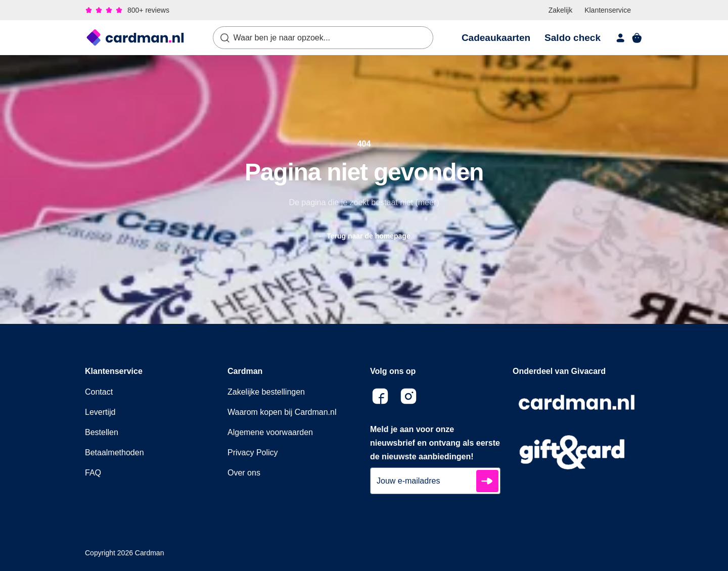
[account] (621, 38)
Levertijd (100, 412)
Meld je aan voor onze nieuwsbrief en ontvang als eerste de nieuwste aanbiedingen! (435, 443)
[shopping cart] (637, 38)
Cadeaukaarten (496, 38)
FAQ (93, 473)
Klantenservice (608, 10)
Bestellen (102, 432)
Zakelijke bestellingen (266, 392)
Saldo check (573, 38)
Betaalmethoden (115, 453)
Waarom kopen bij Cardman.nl (282, 412)
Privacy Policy (253, 453)
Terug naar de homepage (364, 236)
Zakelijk (560, 10)
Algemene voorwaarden (270, 432)
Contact (99, 392)
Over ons (244, 473)
